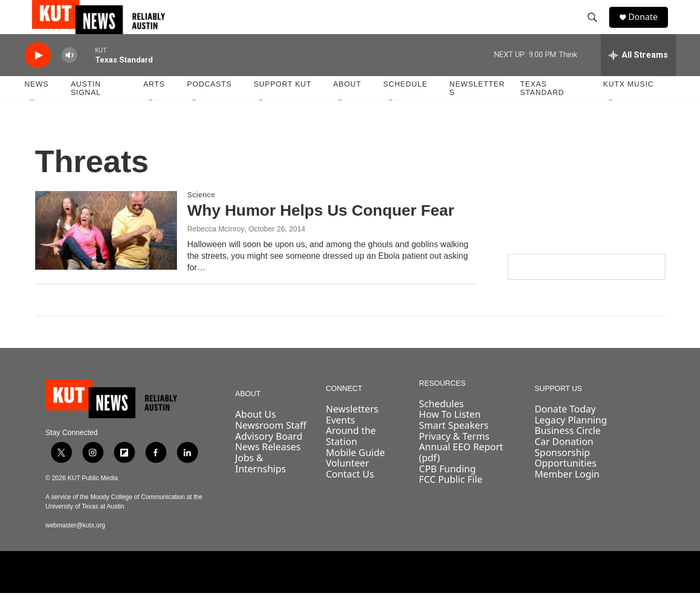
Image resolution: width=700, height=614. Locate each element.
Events (340, 440)
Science (201, 216)
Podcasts (209, 105)
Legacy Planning (571, 440)
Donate (649, 28)
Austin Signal (86, 109)
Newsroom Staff (271, 446)
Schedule (405, 105)
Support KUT (283, 105)
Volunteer (347, 484)
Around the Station (351, 457)
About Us (256, 435)
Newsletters (477, 109)
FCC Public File (451, 500)
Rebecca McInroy (216, 250)
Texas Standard (542, 109)
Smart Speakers (454, 446)
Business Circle (568, 451)
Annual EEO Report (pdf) (461, 473)
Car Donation (564, 462)
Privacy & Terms (454, 457)
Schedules (441, 424)
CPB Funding (447, 490)
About (347, 105)
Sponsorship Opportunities (566, 479)
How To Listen (450, 435)
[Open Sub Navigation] (33, 122)
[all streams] (638, 76)
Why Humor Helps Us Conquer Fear (321, 231)
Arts (154, 105)
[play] (38, 76)
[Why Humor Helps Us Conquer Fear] (106, 251)
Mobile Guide (355, 473)
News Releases (268, 468)
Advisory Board (269, 457)
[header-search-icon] (597, 28)
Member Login (567, 495)
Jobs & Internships (261, 484)
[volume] (69, 76)
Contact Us (350, 495)
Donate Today (565, 430)
